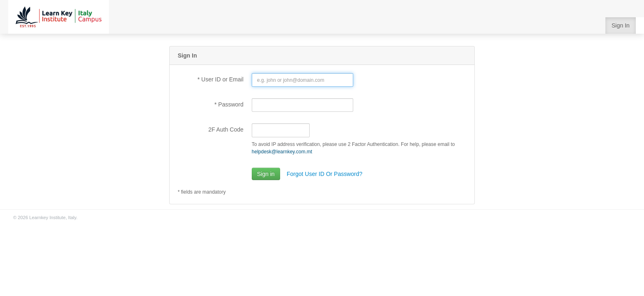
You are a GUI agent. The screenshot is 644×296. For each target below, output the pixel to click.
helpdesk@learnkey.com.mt (282, 152)
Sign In (621, 25)
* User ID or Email (221, 79)
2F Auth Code (226, 129)
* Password (229, 104)
